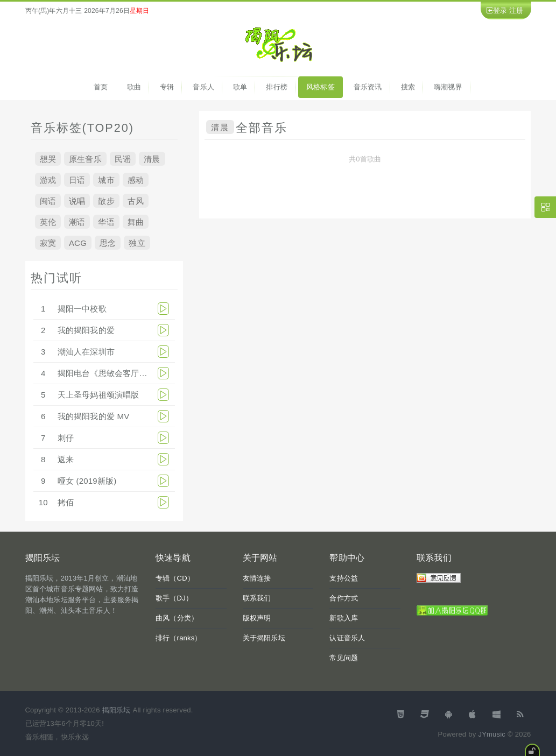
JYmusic (492, 734)
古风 (136, 200)
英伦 (48, 221)
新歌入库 (344, 618)
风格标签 (321, 87)
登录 (500, 10)
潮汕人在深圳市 (86, 352)
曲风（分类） (177, 618)
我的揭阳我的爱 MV (94, 416)
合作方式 (344, 598)
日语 (77, 179)
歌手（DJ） (174, 598)
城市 (106, 179)
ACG (78, 242)
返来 (66, 459)
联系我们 (257, 598)
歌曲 (134, 87)
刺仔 (66, 438)
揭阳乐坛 (117, 710)
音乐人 (203, 87)
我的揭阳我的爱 (86, 330)
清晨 (152, 158)
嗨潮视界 (448, 87)
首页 (101, 87)
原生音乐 (85, 158)
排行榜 (277, 87)
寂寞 (48, 242)
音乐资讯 (368, 87)
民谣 (123, 158)
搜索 (408, 87)
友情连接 (257, 578)
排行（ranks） (179, 638)
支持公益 (344, 578)
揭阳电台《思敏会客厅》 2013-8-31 (123, 373)
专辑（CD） (175, 578)
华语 (106, 221)
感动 (136, 179)
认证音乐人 (347, 638)
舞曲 (136, 221)
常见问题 (344, 658)
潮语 (77, 221)
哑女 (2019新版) (87, 481)
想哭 (48, 158)
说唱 (77, 200)
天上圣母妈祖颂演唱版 (98, 395)
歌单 (240, 87)
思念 (108, 242)
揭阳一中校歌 (82, 309)
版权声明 (257, 618)
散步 (106, 200)
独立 (137, 242)
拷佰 (66, 502)
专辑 (167, 87)
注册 (516, 10)
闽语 (48, 200)
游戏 (48, 179)
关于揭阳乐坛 (264, 638)
